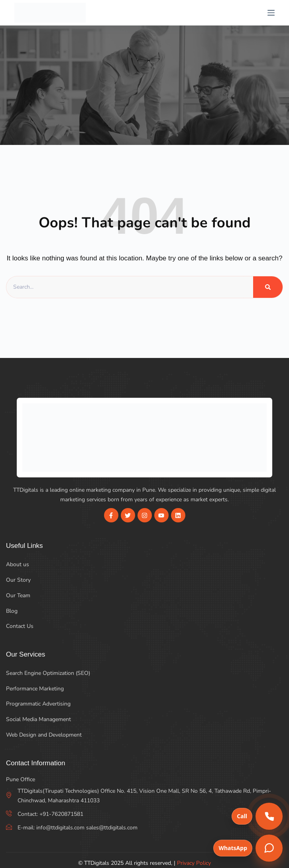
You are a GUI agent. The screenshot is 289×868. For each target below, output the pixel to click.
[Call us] (269, 816)
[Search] (268, 287)
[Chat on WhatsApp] (269, 848)
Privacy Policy (194, 863)
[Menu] (271, 13)
